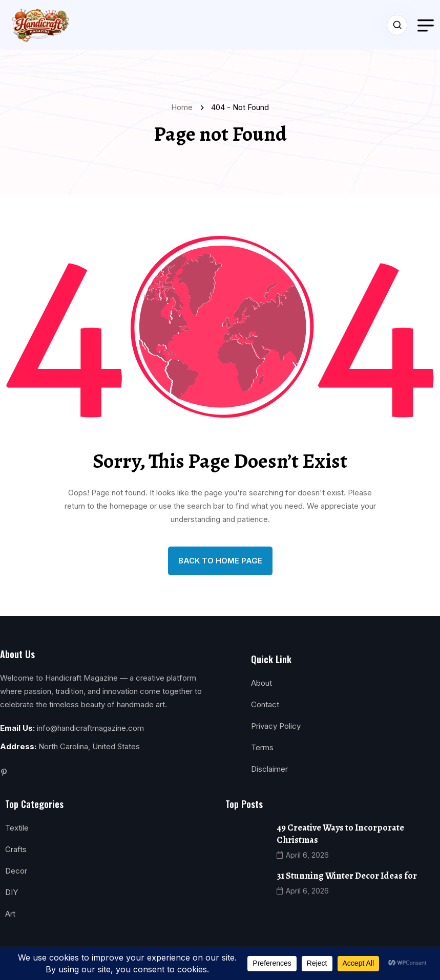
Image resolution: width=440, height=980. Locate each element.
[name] (39, 25)
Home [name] (184, 107)
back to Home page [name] (220, 561)
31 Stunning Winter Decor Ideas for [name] (347, 876)
